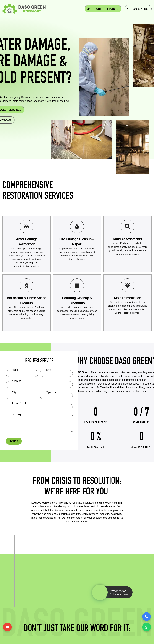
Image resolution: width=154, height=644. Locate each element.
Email (49, 370)
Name (15, 370)
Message (17, 415)
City (14, 392)
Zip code (51, 392)
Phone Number (20, 404)
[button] (112, 592)
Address (17, 381)
